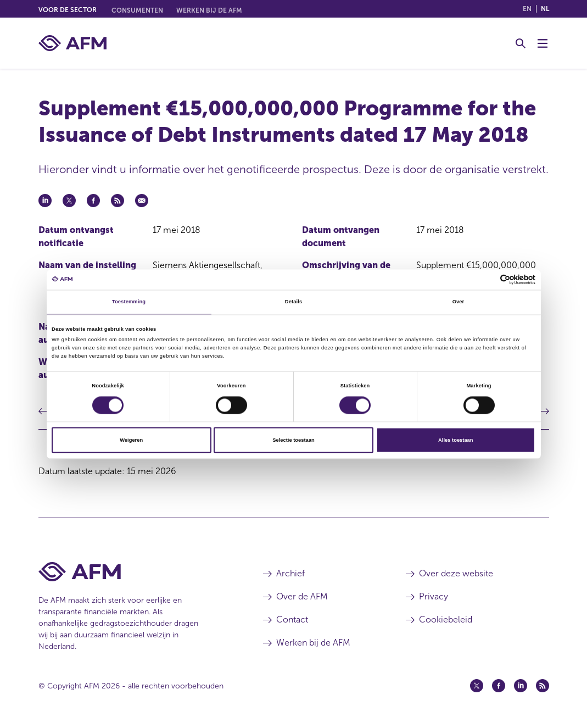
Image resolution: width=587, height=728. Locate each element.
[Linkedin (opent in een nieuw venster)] (521, 686)
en (527, 9)
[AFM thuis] (72, 43)
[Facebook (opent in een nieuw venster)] (499, 686)
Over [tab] (459, 302)
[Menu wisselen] (543, 43)
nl (545, 9)
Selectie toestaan (293, 440)
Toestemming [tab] (129, 302)
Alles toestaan (455, 440)
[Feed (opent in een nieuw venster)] (543, 686)
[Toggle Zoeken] (521, 43)
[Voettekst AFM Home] (134, 572)
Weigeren (131, 440)
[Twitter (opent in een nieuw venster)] (477, 686)
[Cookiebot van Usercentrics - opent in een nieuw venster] (487, 279)
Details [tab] (293, 302)
